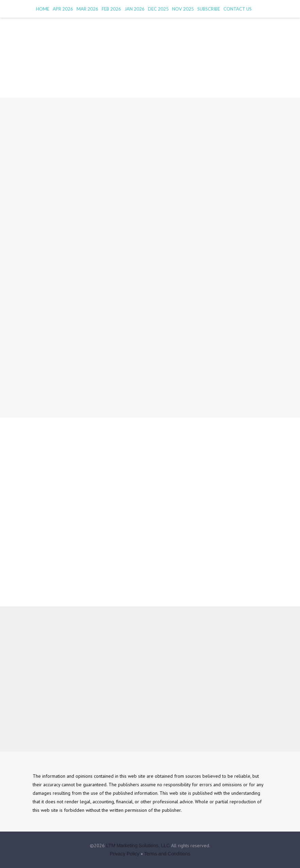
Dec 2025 (158, 9)
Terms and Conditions (167, 854)
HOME (43, 9)
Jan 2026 (135, 9)
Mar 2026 (87, 9)
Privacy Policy (125, 854)
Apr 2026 (63, 9)
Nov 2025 (183, 9)
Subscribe (209, 9)
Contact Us (238, 9)
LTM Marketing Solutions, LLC (138, 846)
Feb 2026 (111, 9)
